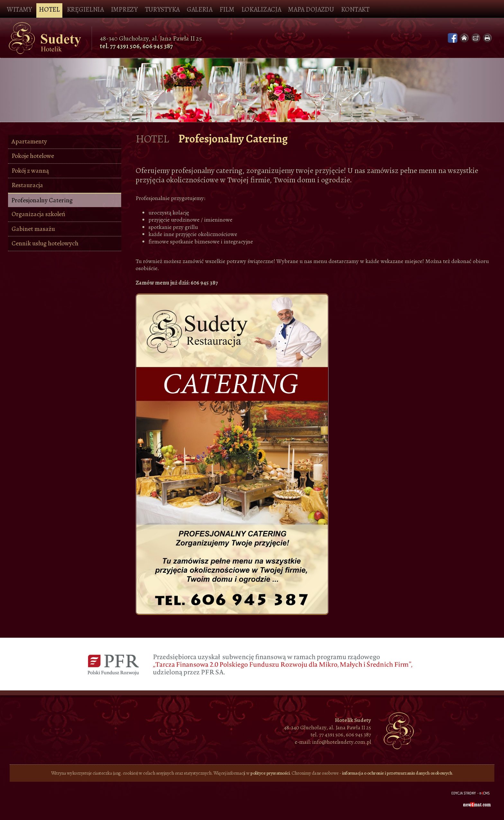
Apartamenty (29, 141)
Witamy (19, 9)
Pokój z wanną (30, 171)
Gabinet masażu (33, 229)
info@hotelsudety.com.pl (342, 742)
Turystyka (162, 9)
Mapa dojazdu (311, 9)
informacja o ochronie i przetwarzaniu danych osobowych (397, 773)
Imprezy (124, 9)
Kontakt (355, 9)
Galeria (200, 9)
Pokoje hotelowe (33, 156)
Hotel (49, 9)
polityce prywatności (270, 773)
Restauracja (27, 185)
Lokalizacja (261, 9)
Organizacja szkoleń (38, 214)
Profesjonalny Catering (42, 200)
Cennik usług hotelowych (45, 243)
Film (227, 9)
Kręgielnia (85, 9)
